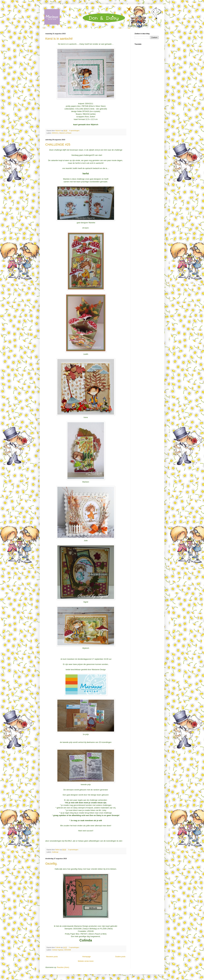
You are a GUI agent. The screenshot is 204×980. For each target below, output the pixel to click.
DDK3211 (55, 133)
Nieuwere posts (52, 957)
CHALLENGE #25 (58, 145)
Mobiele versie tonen (86, 961)
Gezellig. (51, 864)
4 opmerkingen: (75, 131)
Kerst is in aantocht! (59, 39)
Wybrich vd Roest (65, 133)
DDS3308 (68, 950)
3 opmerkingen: (73, 850)
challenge (55, 852)
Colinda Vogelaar (58, 950)
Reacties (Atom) (63, 967)
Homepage (86, 957)
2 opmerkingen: (74, 947)
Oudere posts (120, 957)
